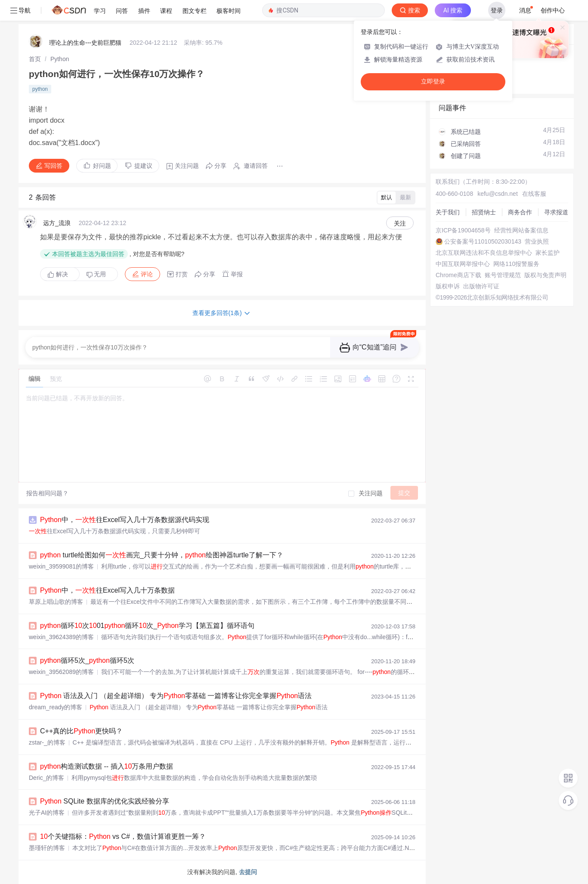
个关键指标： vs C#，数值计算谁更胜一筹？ (123, 836)
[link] (35, 59)
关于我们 (448, 212)
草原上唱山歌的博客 (56, 602)
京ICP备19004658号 (463, 230)
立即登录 (433, 82)
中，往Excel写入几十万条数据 (107, 590)
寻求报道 (556, 212)
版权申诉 (448, 286)
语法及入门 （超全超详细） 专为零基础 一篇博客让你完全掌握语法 (176, 696)
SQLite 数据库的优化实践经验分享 (105, 801)
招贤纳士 (484, 212)
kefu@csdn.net (498, 194)
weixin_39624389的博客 (61, 637)
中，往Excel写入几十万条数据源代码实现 (125, 520)
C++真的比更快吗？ (81, 731)
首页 (35, 59)
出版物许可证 (481, 286)
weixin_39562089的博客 (61, 672)
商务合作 (520, 212)
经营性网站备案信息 (521, 230)
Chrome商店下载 (458, 275)
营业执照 (537, 241)
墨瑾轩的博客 (47, 848)
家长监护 (548, 253)
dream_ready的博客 (56, 707)
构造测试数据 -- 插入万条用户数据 (107, 766)
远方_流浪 (57, 223)
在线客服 (534, 194)
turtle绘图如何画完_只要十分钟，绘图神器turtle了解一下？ (162, 555)
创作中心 (553, 10)
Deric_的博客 (46, 778)
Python (60, 59)
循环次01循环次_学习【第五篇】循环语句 (147, 626)
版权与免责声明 (545, 275)
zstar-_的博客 (47, 742)
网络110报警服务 (516, 264)
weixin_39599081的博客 (61, 566)
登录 (497, 10)
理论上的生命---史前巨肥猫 (85, 43)
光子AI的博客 (47, 813)
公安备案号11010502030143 (483, 241)
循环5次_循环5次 (87, 660)
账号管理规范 (503, 275)
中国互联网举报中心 (463, 264)
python (40, 89)
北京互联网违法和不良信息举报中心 (484, 253)
